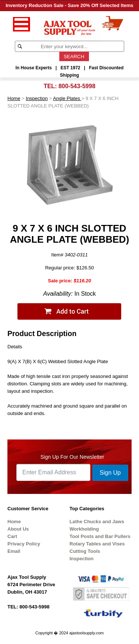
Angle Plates (67, 98)
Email (14, 551)
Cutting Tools (85, 551)
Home (14, 98)
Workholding (84, 529)
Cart (12, 536)
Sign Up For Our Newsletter (72, 457)
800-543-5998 (77, 86)
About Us (18, 529)
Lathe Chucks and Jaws (97, 522)
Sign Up (110, 473)
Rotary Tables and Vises (97, 544)
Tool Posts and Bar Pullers (100, 536)
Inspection (37, 98)
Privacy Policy (24, 544)
